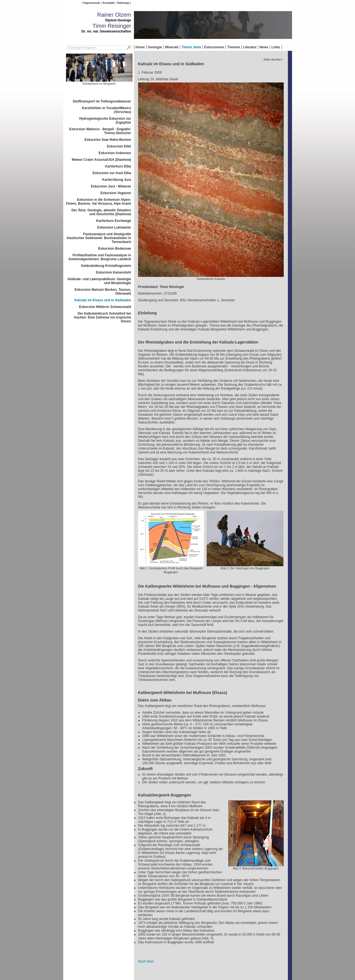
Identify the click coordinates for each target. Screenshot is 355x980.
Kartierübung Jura (116, 180)
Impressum (92, 3)
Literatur (250, 47)
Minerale (172, 47)
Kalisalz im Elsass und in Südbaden (103, 300)
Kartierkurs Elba (118, 166)
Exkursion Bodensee (115, 249)
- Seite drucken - (272, 59)
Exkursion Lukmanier (114, 227)
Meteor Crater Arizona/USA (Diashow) (102, 160)
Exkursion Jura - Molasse (111, 186)
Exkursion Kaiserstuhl (114, 272)
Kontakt (108, 3)
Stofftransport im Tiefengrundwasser (102, 101)
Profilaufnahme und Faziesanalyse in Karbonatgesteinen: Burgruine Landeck (100, 257)
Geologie (155, 47)
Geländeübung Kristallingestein (106, 266)
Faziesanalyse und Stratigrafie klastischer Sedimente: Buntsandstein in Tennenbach (99, 238)
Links (276, 47)
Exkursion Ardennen (115, 153)
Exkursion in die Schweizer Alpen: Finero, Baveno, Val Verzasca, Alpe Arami (99, 202)
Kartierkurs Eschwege (113, 221)
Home (140, 47)
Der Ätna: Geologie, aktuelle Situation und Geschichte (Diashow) (101, 212)
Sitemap (123, 3)
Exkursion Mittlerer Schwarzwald (105, 307)
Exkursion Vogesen (116, 193)
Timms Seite (191, 47)
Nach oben (146, 961)
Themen (234, 47)
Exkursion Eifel (119, 146)
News (264, 47)
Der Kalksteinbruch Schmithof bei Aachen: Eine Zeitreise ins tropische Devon (102, 317)
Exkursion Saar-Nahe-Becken (108, 140)
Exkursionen (214, 47)
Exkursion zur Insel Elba (112, 173)
